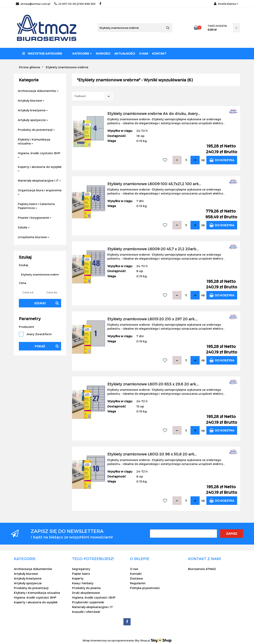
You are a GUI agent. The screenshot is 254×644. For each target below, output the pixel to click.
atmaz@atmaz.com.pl (33, 4)
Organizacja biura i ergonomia (40, 192)
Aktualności (125, 53)
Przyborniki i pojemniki (88, 602)
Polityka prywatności (145, 588)
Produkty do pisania (86, 588)
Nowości (103, 53)
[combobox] (93, 96)
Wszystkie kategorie (42, 53)
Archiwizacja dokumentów (38, 91)
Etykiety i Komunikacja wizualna (34, 141)
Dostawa (136, 578)
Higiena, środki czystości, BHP (39, 155)
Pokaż (40, 346)
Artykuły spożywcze (33, 120)
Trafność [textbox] (80, 96)
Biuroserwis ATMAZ (202, 569)
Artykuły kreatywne (33, 110)
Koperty (78, 578)
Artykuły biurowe (31, 101)
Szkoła (24, 227)
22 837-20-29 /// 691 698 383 (75, 4)
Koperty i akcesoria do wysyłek (40, 168)
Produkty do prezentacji (36, 130)
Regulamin (138, 583)
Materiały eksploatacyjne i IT (39, 180)
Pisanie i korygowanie (35, 218)
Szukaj (40, 303)
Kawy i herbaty (83, 583)
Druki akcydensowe (86, 593)
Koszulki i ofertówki (86, 612)
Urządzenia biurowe (34, 237)
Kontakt (159, 53)
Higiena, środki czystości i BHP (94, 597)
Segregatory (81, 569)
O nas (144, 53)
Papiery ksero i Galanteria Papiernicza (36, 206)
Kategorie (82, 53)
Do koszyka (222, 160)
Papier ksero (81, 574)
